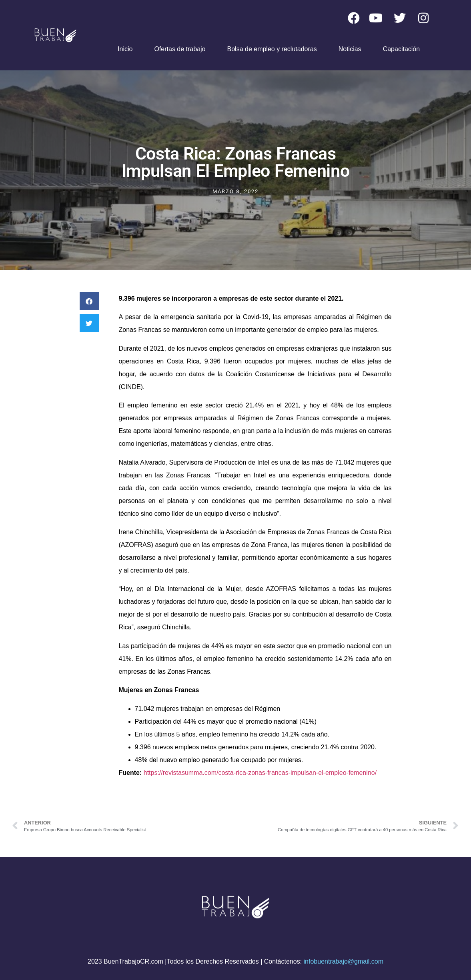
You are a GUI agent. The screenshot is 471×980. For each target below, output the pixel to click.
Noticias (350, 49)
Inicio (125, 49)
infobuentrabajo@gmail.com (344, 961)
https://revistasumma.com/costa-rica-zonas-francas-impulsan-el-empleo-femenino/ (260, 773)
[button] (89, 301)
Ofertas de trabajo (180, 49)
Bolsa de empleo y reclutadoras (272, 49)
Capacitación (402, 49)
